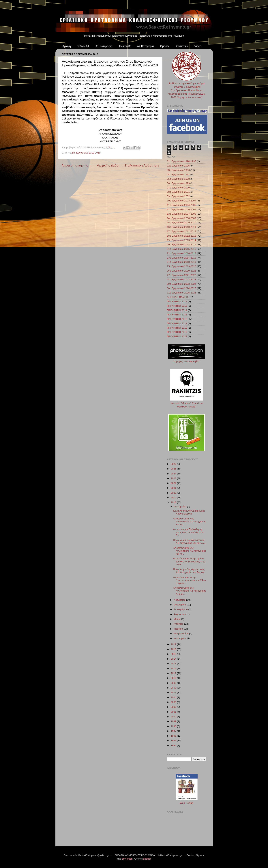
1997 (174, 731)
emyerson (127, 859)
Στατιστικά (182, 46)
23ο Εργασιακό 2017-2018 (182, 258)
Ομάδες (165, 46)
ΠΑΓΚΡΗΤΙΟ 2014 (177, 310)
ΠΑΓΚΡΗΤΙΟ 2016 (177, 319)
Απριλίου (179, 624)
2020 (174, 493)
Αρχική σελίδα (108, 165)
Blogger (147, 859)
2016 (174, 649)
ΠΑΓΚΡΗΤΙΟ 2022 (177, 336)
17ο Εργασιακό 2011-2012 (182, 231)
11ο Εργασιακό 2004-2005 (182, 205)
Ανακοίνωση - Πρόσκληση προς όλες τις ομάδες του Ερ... (188, 532)
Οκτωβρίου (180, 605)
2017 (174, 644)
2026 (174, 464)
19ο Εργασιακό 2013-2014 (182, 240)
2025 (174, 469)
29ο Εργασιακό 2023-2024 (182, 284)
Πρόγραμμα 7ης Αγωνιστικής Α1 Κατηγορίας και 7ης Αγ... (190, 541)
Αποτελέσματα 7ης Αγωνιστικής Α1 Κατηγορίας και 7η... (190, 522)
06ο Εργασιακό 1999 (178, 183)
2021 (174, 488)
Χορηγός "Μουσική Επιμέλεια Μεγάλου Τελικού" (187, 403)
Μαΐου (178, 619)
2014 (174, 659)
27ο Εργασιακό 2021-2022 (182, 275)
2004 (174, 697)
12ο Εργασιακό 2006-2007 (182, 209)
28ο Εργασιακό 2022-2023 (182, 279)
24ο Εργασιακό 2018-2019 (86, 153)
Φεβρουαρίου (181, 634)
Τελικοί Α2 (125, 46)
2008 (174, 688)
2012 (174, 668)
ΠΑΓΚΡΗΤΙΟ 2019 (177, 332)
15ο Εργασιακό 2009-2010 (182, 223)
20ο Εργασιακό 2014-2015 (182, 245)
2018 (174, 502)
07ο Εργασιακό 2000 (178, 188)
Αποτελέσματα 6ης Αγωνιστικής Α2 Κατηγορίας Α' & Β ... (190, 591)
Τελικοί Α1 (83, 46)
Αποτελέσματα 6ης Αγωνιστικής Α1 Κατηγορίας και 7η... (190, 551)
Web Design (187, 803)
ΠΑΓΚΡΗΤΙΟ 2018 (177, 328)
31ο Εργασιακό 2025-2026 (182, 293)
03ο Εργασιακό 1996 (178, 170)
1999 (174, 721)
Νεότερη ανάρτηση (76, 165)
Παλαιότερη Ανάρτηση (142, 165)
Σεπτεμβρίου (181, 609)
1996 (174, 736)
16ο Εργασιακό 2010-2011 (182, 227)
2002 (174, 707)
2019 (174, 498)
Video (198, 46)
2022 (174, 483)
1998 (174, 726)
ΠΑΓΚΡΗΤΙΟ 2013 (177, 306)
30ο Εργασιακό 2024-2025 (182, 288)
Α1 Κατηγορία (104, 46)
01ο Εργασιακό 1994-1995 (182, 161)
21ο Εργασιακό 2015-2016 (182, 249)
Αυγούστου (180, 614)
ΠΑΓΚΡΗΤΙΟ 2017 (177, 323)
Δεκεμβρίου (180, 507)
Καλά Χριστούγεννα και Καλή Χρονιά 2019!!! (189, 512)
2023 (174, 478)
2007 (174, 692)
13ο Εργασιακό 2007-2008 (182, 214)
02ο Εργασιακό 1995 (178, 166)
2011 (174, 673)
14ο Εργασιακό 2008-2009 (182, 218)
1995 (174, 741)
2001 (174, 712)
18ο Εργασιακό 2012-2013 (182, 236)
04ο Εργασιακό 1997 (178, 174)
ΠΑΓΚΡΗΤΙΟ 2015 (177, 315)
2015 (174, 654)
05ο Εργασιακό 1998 (178, 179)
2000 (174, 717)
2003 (174, 702)
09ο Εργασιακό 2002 (178, 196)
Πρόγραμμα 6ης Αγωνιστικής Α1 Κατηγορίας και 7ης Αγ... (190, 571)
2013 (174, 664)
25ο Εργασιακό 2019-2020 (182, 266)
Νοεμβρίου (180, 600)
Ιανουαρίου (180, 638)
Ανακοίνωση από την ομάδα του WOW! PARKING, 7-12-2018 (190, 561)
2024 (174, 474)
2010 (174, 678)
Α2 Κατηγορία (145, 46)
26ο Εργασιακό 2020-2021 (182, 271)
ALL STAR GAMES (178, 297)
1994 (174, 746)
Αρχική (67, 46)
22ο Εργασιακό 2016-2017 (182, 253)
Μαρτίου (179, 629)
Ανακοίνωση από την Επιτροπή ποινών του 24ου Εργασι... (189, 580)
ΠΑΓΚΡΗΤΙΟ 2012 (177, 301)
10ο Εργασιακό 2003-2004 (182, 201)
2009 (174, 683)
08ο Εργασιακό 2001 (178, 192)
